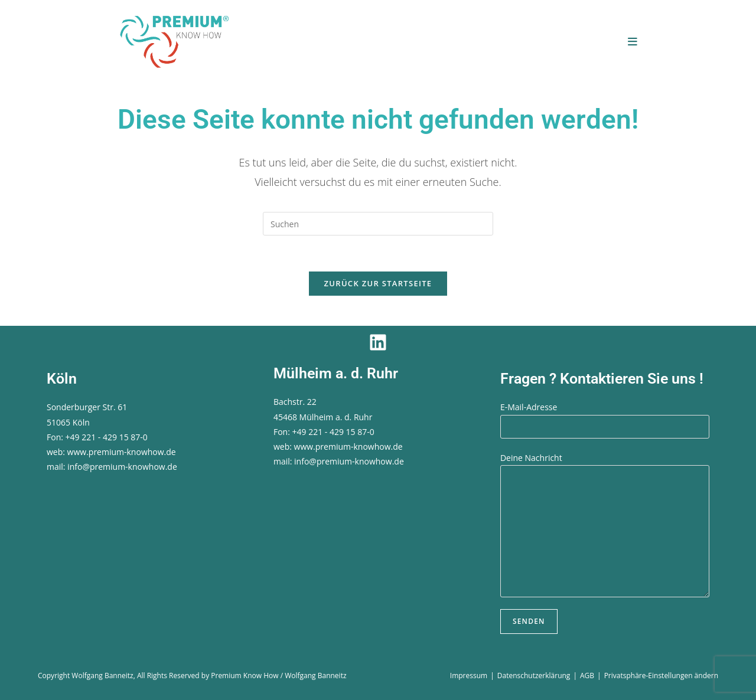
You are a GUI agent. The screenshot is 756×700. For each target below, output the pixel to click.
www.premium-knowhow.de (122, 452)
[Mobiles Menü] (633, 41)
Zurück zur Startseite (378, 283)
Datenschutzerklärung (534, 676)
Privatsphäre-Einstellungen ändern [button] (661, 676)
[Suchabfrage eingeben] (378, 224)
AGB (587, 676)
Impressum (469, 676)
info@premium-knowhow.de (122, 467)
